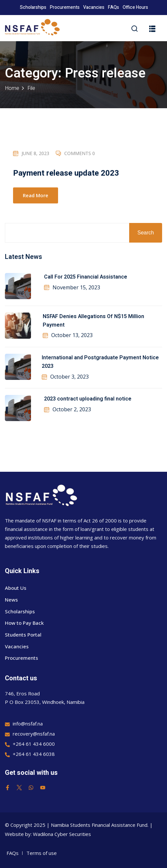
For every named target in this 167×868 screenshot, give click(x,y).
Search (146, 233)
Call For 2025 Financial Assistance (86, 277)
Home (12, 88)
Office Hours (135, 7)
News (11, 600)
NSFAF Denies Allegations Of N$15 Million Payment (93, 321)
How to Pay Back (24, 623)
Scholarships (33, 7)
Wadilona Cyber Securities (62, 834)
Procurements (65, 7)
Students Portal (23, 635)
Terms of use (42, 853)
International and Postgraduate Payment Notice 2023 (100, 362)
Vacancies (94, 7)
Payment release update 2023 (66, 174)
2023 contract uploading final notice (88, 399)
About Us (16, 588)
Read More (36, 196)
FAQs (114, 7)
